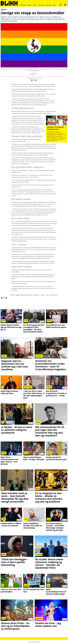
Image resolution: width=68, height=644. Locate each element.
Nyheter (30, 5)
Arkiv (54, 5)
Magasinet (23, 5)
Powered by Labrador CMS (34, 642)
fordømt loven (27, 162)
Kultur (35, 5)
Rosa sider (49, 5)
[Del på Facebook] (32, 80)
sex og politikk (54, 295)
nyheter (12, 295)
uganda (43, 295)
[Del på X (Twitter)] (34, 80)
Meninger (41, 5)
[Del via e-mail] (36, 80)
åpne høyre (36, 295)
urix (47, 295)
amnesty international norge (24, 295)
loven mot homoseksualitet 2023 (20, 86)
